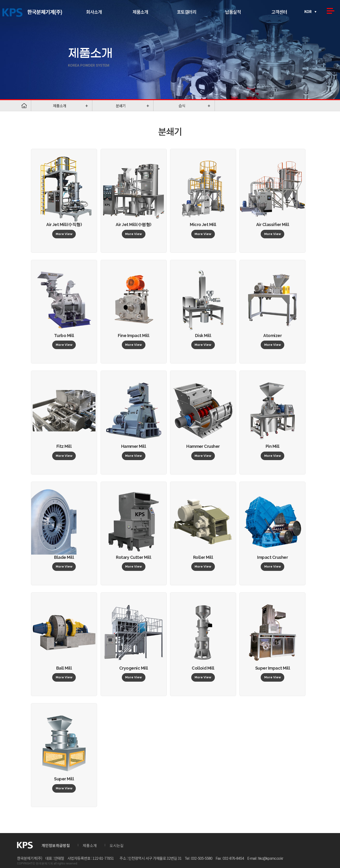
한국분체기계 (32, 13)
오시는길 (117, 845)
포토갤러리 (187, 12)
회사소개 (94, 12)
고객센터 (279, 12)
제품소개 (140, 12)
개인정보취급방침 (56, 845)
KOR (308, 11)
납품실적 (233, 12)
